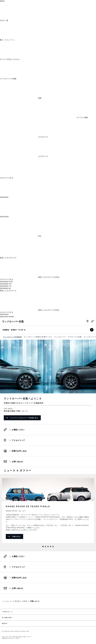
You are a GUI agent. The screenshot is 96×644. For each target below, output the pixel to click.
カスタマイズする (7, 178)
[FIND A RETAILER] (44, 117)
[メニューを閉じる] (19, 167)
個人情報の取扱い (7, 618)
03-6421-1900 (14, 638)
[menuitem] (12, 337)
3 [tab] (48, 546)
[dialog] (48, 238)
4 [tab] (51, 546)
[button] (23, 20)
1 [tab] (43, 546)
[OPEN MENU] (2, 1)
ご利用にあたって (7, 612)
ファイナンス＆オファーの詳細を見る (26, 418)
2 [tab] (46, 546)
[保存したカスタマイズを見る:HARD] (30, 277)
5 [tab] (53, 546)
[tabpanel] (48, 510)
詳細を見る (18, 537)
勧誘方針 (5, 624)
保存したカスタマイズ (8, 258)
